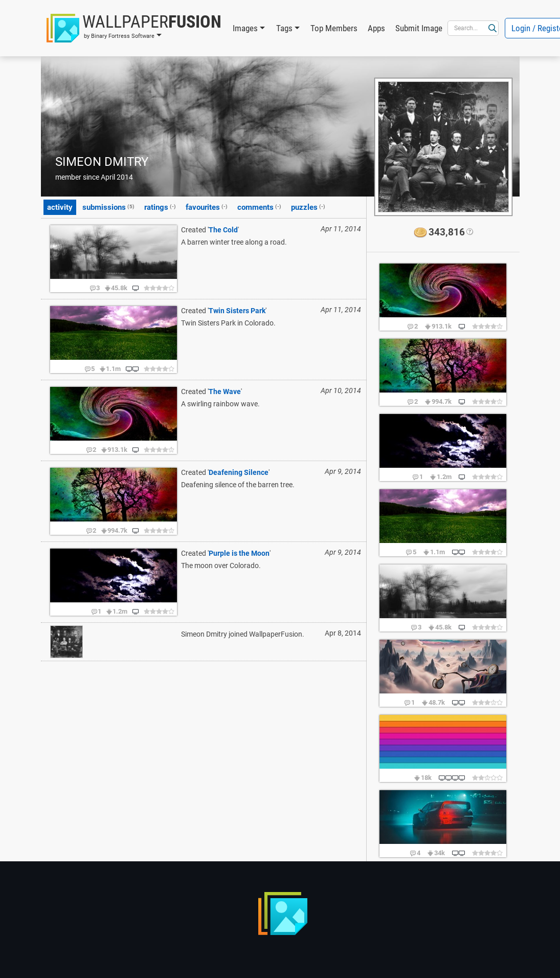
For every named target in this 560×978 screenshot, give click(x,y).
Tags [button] (284, 28)
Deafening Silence (239, 472)
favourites (207, 207)
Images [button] (245, 28)
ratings (160, 207)
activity (60, 207)
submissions (108, 207)
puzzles (308, 207)
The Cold (223, 230)
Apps (376, 28)
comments (259, 207)
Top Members (334, 28)
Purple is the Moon (239, 553)
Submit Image (419, 28)
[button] (134, 28)
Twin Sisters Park (237, 311)
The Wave (225, 392)
